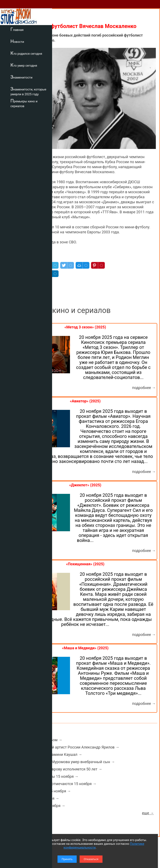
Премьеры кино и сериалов (24, 103)
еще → (148, 813)
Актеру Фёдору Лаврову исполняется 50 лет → (61, 769)
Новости (17, 41)
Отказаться (91, 859)
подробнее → (144, 388)
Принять (67, 859)
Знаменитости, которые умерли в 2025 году (28, 91)
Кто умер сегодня (24, 65)
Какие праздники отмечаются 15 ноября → (58, 784)
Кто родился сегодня (26, 53)
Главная (17, 29)
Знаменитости (21, 77)
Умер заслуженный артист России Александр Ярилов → (70, 747)
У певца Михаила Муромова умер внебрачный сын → (67, 762)
